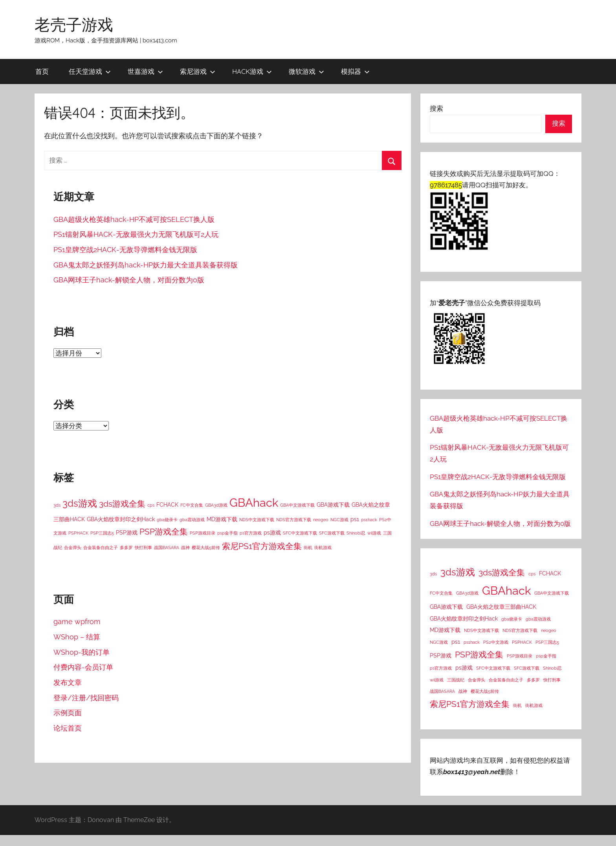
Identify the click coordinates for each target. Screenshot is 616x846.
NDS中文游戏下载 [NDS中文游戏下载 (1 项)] (257, 520)
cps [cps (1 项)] (151, 505)
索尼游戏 (198, 71)
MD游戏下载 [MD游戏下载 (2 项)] (222, 519)
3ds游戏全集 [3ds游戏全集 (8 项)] (122, 504)
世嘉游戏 (145, 71)
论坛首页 (68, 728)
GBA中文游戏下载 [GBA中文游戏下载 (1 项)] (297, 505)
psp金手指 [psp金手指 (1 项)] (227, 533)
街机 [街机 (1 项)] (308, 548)
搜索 (436, 108)
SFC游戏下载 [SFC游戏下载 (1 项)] (332, 533)
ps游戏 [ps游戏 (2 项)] (272, 533)
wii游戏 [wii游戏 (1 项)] (374, 533)
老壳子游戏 (74, 24)
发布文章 (68, 682)
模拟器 (355, 71)
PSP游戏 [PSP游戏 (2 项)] (127, 533)
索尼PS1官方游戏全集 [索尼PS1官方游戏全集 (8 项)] (262, 546)
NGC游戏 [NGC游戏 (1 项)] (339, 520)
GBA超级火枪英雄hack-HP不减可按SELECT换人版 (134, 219)
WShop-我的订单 (82, 652)
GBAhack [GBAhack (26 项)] (254, 503)
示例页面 (68, 713)
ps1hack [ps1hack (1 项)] (369, 520)
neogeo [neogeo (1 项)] (321, 520)
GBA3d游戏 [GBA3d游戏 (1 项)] (216, 505)
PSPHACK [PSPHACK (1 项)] (78, 533)
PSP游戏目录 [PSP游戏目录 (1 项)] (203, 533)
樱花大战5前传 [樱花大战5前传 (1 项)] (206, 548)
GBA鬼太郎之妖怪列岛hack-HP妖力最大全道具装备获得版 (146, 265)
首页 (42, 71)
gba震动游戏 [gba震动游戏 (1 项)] (192, 520)
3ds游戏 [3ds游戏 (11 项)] (80, 504)
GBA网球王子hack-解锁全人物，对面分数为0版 (129, 280)
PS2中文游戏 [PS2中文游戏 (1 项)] (496, 642)
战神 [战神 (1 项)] (185, 548)
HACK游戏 (252, 71)
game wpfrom (77, 622)
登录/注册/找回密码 (86, 698)
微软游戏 (306, 71)
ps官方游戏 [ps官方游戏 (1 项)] (251, 533)
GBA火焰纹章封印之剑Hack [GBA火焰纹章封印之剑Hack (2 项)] (121, 519)
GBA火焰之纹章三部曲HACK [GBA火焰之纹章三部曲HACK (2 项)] (501, 607)
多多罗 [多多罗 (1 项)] (126, 548)
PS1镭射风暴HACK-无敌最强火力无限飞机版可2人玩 (136, 234)
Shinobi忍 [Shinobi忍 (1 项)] (356, 533)
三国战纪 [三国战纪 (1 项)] (456, 680)
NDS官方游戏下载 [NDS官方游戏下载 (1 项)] (294, 520)
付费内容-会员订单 (83, 667)
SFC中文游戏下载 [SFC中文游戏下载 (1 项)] (300, 533)
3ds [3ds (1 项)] (57, 505)
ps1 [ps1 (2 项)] (355, 519)
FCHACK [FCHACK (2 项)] (167, 505)
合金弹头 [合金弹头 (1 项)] (73, 548)
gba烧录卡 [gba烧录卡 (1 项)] (167, 520)
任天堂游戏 (90, 71)
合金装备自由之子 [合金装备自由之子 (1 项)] (101, 548)
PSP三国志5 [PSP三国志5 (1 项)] (102, 533)
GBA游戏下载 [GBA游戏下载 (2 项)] (333, 505)
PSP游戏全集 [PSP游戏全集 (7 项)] (164, 532)
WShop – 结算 (77, 637)
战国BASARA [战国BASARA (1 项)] (167, 548)
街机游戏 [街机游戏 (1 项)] (323, 548)
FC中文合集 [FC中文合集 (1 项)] (192, 505)
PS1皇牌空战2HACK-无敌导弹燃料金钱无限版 (125, 250)
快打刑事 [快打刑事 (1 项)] (143, 548)
